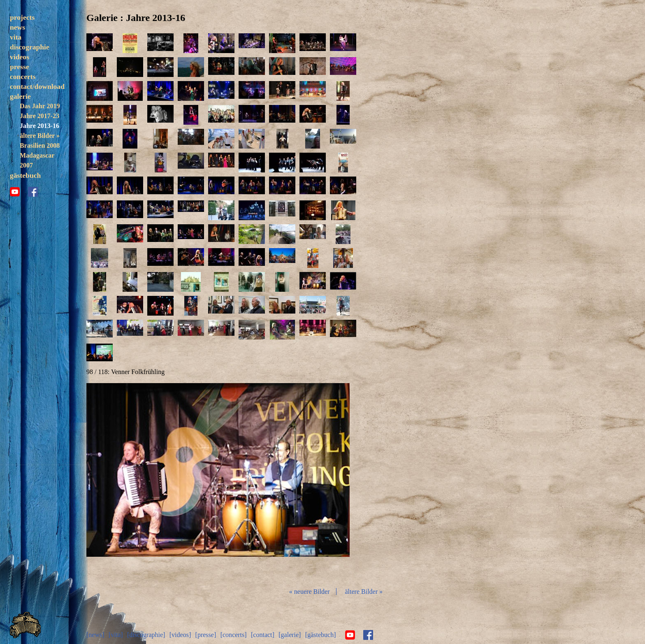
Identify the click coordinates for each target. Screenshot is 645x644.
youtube (15, 192)
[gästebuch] (321, 635)
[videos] (180, 635)
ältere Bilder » (40, 136)
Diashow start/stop (218, 482)
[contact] (263, 635)
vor (306, 482)
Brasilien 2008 (40, 145)
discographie (30, 47)
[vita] (116, 635)
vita (16, 37)
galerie (20, 96)
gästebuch (25, 175)
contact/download (37, 86)
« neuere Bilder (310, 592)
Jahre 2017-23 (39, 116)
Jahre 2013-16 (39, 126)
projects (22, 17)
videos (20, 57)
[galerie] (290, 635)
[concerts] (234, 635)
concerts (23, 77)
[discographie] (146, 635)
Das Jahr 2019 (40, 106)
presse (20, 67)
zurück (130, 482)
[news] (95, 635)
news (17, 27)
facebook (33, 192)
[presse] (206, 635)
